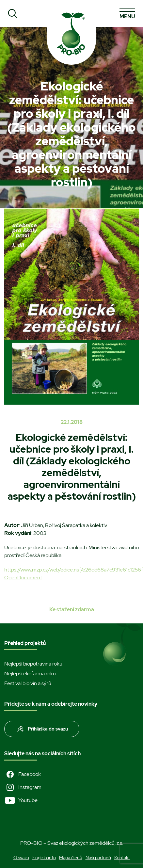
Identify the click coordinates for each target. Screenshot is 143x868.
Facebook (23, 774)
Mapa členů (71, 858)
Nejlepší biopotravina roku (33, 664)
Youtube (21, 800)
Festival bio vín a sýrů (28, 683)
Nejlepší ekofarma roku (30, 674)
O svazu (21, 858)
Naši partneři (98, 858)
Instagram (23, 787)
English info (44, 858)
